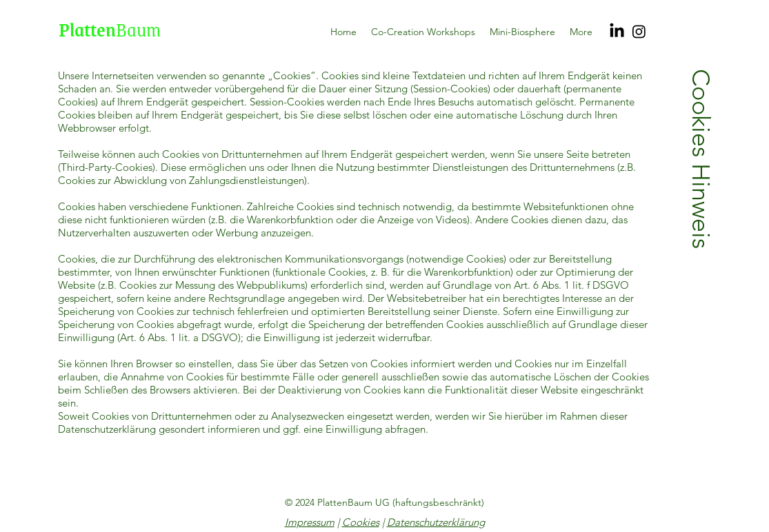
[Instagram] (639, 31)
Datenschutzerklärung (436, 522)
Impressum (310, 522)
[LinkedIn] (617, 31)
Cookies (361, 522)
